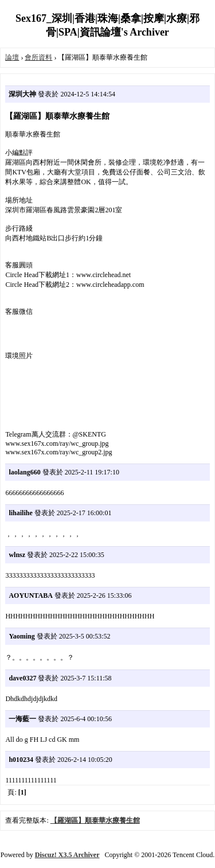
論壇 (12, 57)
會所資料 (38, 57)
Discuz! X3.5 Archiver (67, 855)
